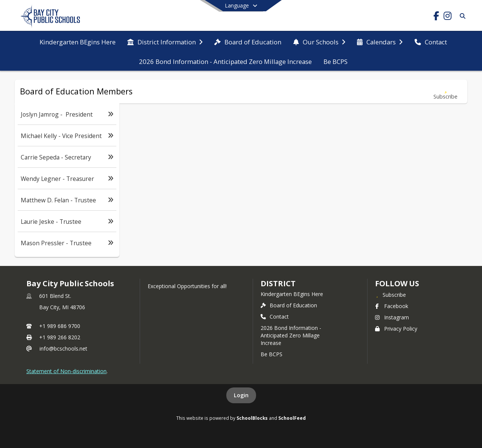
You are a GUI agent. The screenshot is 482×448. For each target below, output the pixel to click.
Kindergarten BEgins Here (292, 294)
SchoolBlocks (252, 418)
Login (241, 395)
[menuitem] (78, 41)
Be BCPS (272, 354)
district (278, 283)
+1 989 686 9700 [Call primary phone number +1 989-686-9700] (60, 326)
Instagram (392, 317)
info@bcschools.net (63, 349)
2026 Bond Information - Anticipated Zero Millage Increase (291, 335)
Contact (275, 317)
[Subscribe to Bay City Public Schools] (390, 295)
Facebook (392, 306)
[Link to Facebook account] (436, 17)
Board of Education (289, 305)
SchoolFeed (292, 418)
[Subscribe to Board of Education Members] (445, 92)
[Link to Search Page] (461, 16)
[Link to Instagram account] (447, 17)
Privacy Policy (396, 329)
